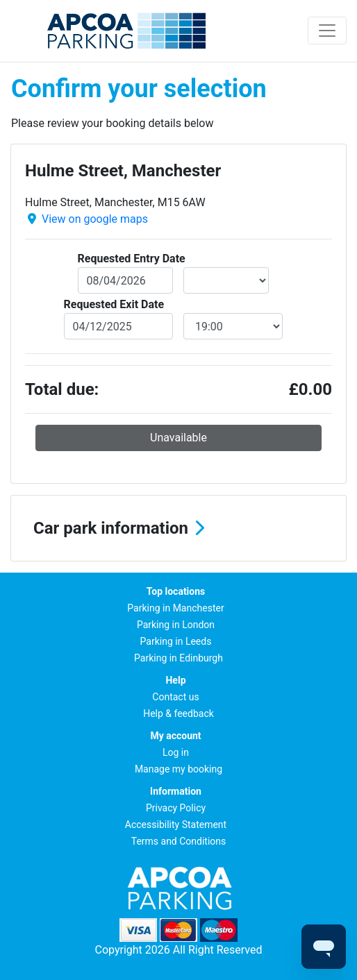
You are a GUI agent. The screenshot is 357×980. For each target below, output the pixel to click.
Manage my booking (178, 769)
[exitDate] (119, 326)
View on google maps (95, 219)
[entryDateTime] (226, 280)
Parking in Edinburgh (178, 658)
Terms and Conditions (179, 841)
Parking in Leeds (176, 641)
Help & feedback (178, 713)
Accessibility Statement (176, 825)
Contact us (175, 697)
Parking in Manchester (175, 608)
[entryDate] (126, 280)
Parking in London (176, 625)
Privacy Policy (176, 808)
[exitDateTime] (233, 326)
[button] (178, 528)
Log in (176, 752)
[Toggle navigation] (327, 31)
